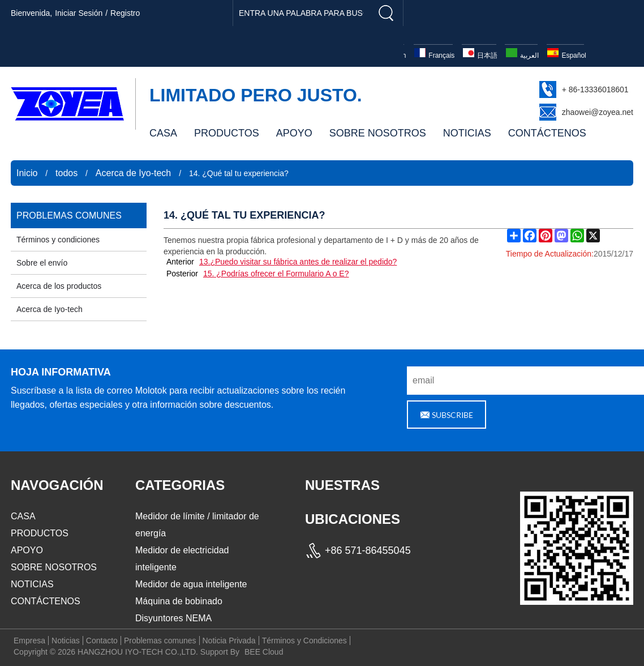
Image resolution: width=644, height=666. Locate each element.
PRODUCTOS (227, 133)
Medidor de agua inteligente (191, 584)
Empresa (29, 641)
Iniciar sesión (79, 13)
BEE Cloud (264, 652)
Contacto (102, 641)
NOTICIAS (467, 133)
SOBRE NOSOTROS (378, 133)
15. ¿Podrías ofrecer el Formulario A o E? (276, 274)
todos (66, 173)
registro (125, 13)
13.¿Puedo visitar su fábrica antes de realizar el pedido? (298, 262)
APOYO (294, 133)
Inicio (27, 173)
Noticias (66, 641)
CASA (163, 133)
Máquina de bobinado (179, 601)
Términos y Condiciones (304, 641)
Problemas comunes (160, 641)
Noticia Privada (229, 641)
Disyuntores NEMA (173, 618)
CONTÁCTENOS (547, 133)
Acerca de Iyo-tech (133, 173)
